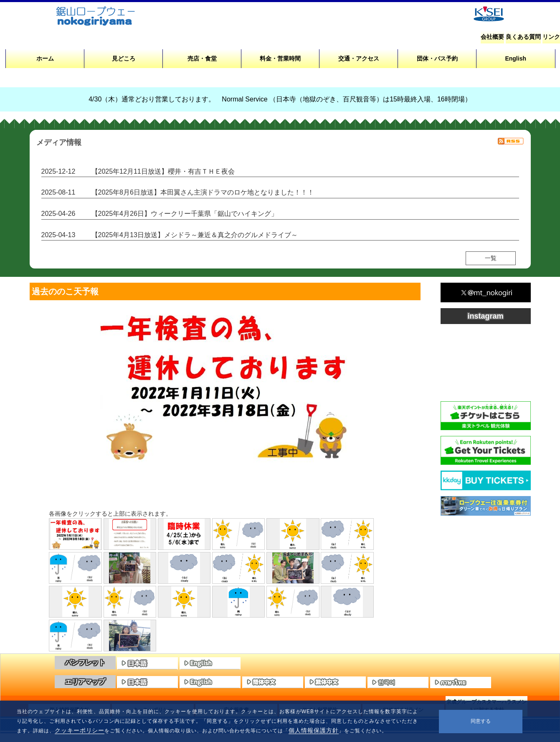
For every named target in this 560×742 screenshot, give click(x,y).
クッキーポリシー (80, 730)
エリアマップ (85, 682)
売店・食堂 (202, 58)
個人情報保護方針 (314, 730)
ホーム (45, 58)
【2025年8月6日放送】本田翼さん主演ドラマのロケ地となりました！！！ (203, 192)
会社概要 (492, 37)
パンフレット (85, 662)
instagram (485, 316)
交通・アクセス (359, 58)
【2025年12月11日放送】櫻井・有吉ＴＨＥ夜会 (163, 171)
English (516, 58)
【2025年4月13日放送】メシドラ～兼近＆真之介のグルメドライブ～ (195, 235)
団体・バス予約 (437, 58)
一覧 (491, 258)
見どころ (124, 58)
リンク (551, 37)
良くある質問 (523, 37)
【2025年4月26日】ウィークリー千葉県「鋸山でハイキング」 (185, 214)
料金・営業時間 (280, 58)
